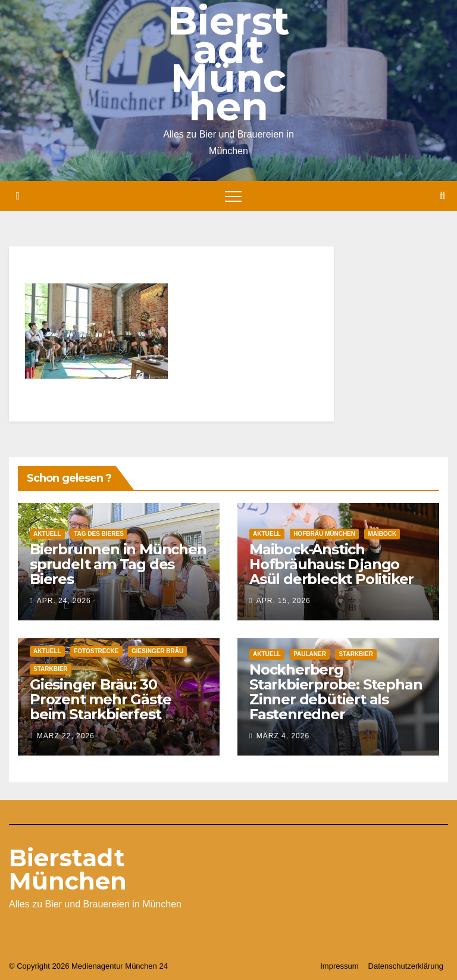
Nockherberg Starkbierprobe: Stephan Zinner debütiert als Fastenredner (336, 692)
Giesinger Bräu (157, 651)
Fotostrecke (96, 651)
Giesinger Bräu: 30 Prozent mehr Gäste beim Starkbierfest (100, 699)
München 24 (146, 966)
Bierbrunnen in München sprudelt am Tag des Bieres (118, 564)
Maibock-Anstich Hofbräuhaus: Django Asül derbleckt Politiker (331, 564)
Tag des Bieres (99, 534)
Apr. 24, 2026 (64, 601)
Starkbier (51, 669)
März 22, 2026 (66, 736)
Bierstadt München (68, 869)
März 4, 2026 (283, 736)
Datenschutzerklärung (406, 966)
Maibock (382, 534)
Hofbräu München (324, 534)
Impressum (339, 966)
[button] (442, 196)
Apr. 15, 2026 (284, 601)
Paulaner (310, 654)
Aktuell (47, 534)
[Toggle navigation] (233, 196)
